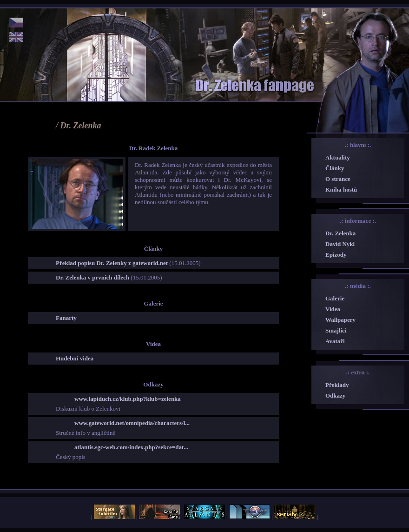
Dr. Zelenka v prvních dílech (92, 277)
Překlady (337, 385)
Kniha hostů (341, 190)
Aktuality (338, 157)
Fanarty (66, 318)
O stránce (338, 179)
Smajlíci (336, 330)
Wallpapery (340, 320)
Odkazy (335, 396)
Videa (333, 309)
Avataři (335, 341)
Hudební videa (75, 358)
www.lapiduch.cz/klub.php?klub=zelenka (128, 399)
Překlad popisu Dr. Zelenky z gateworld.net (112, 263)
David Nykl (340, 244)
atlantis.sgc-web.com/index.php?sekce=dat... (131, 447)
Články (335, 168)
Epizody (336, 255)
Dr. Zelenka (340, 233)
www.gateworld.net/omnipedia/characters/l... (132, 423)
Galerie (335, 298)
